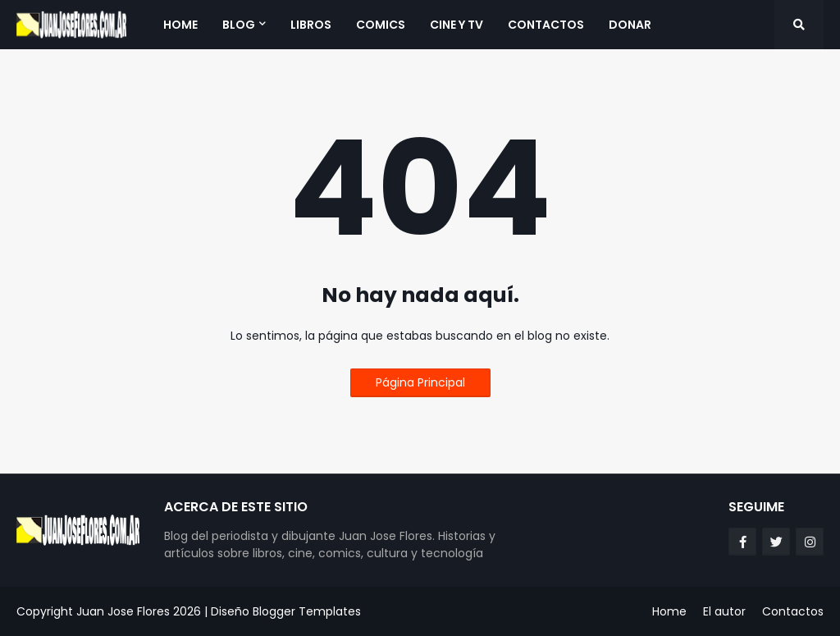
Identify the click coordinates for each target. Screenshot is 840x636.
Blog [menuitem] (239, 25)
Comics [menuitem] (381, 25)
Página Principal (420, 382)
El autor (724, 611)
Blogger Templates (307, 611)
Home (669, 611)
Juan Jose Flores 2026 (139, 611)
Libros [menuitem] (311, 25)
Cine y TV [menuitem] (457, 25)
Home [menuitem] (180, 25)
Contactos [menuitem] (546, 25)
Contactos (793, 611)
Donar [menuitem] (630, 25)
